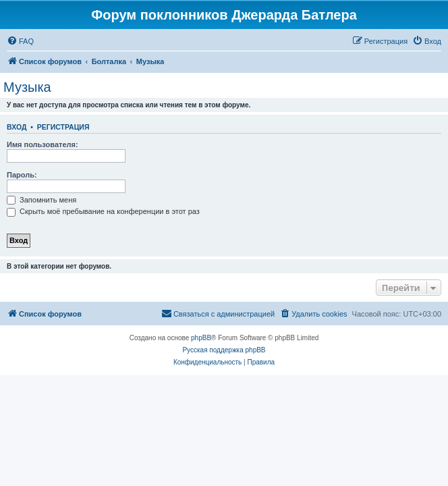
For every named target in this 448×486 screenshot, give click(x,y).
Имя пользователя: (43, 144)
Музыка (27, 87)
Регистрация (63, 127)
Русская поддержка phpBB (224, 350)
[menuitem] (20, 41)
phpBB (201, 338)
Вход (17, 127)
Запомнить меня (41, 200)
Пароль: (22, 175)
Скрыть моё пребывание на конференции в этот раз (103, 211)
